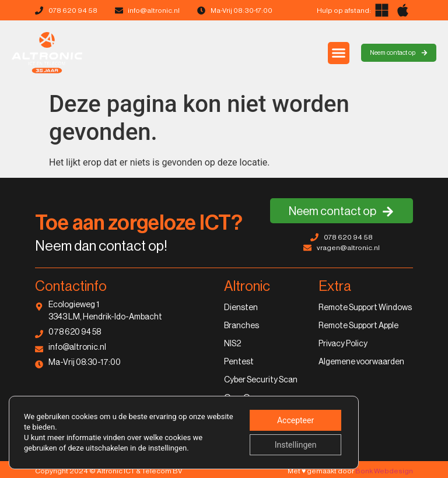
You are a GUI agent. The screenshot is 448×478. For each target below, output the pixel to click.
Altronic (247, 286)
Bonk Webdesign (384, 471)
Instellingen (296, 445)
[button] (339, 53)
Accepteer (295, 420)
